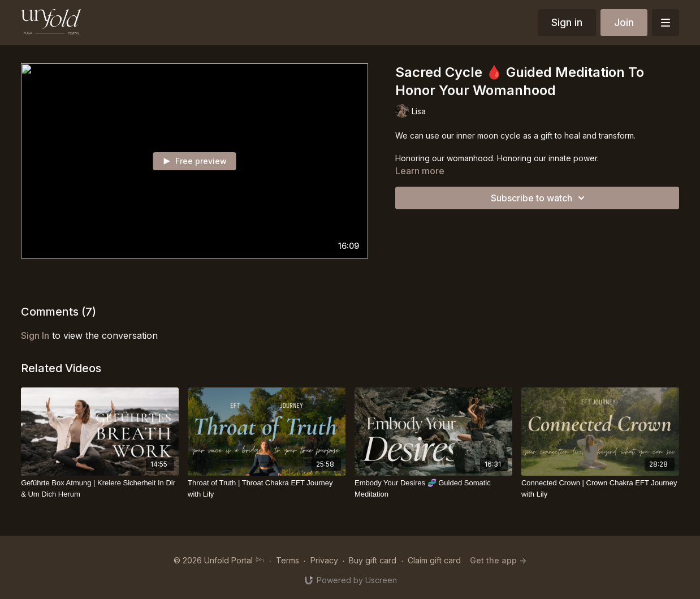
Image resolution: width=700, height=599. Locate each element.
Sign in (567, 22)
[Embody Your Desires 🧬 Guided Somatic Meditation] (433, 488)
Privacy (324, 560)
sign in (35, 335)
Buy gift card (373, 560)
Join (624, 22)
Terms (288, 560)
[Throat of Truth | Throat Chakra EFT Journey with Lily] (267, 488)
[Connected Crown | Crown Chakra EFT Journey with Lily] (600, 488)
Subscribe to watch (539, 198)
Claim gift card (434, 560)
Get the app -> (498, 560)
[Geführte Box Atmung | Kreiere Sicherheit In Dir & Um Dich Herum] (100, 488)
